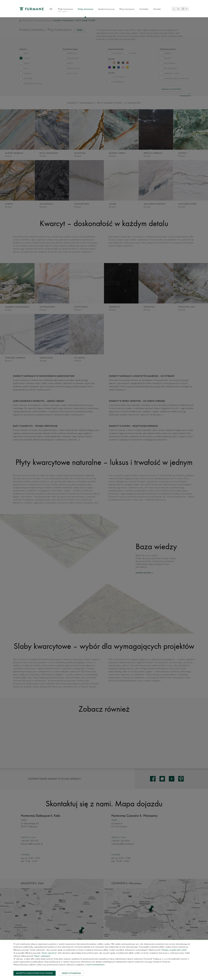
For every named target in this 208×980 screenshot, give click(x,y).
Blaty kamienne (130, 9)
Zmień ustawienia (71, 973)
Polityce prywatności (96, 965)
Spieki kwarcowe (109, 9)
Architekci (147, 9)
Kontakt (160, 9)
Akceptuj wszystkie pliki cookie (35, 973)
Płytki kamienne (68, 11)
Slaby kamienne (88, 9)
